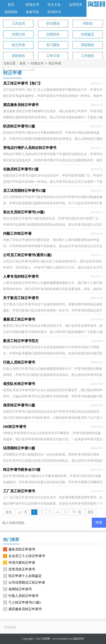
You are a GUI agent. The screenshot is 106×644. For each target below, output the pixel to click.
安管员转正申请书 (22, 569)
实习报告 (53, 45)
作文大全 (54, 5)
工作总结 (18, 23)
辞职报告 (88, 45)
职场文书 (32, 5)
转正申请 (18, 45)
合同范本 (76, 5)
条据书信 (32, 12)
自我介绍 (18, 34)
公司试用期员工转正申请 (27, 582)
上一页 (23, 512)
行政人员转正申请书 (23, 596)
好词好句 (54, 12)
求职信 (88, 23)
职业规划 (53, 23)
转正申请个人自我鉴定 (25, 576)
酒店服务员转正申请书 (25, 609)
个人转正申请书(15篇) (25, 602)
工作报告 (88, 56)
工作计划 (53, 56)
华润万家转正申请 (22, 563)
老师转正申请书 (20, 589)
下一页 (77, 512)
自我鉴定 (88, 34)
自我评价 (53, 34)
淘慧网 (46, 639)
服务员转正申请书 (22, 549)
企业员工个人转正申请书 (27, 556)
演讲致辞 (11, 12)
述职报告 (18, 56)
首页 (11, 5)
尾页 (91, 512)
